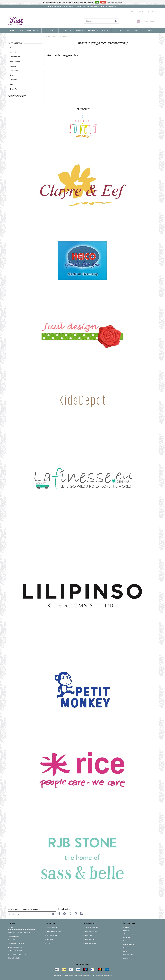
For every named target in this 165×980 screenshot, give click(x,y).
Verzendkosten (129, 955)
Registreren (150, 11)
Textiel (106, 30)
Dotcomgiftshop (65, 36)
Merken (149, 30)
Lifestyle (118, 30)
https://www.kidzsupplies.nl (17, 954)
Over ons (126, 931)
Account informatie (92, 928)
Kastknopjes (66, 30)
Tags (55, 36)
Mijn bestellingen (91, 932)
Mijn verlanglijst (91, 939)
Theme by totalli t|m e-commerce (101, 976)
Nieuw (20, 30)
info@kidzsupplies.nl (16, 943)
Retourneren (128, 948)
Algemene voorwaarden (131, 934)
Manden (80, 30)
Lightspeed (86, 976)
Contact (132, 11)
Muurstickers (50, 30)
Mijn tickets (89, 935)
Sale (128, 30)
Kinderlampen (33, 30)
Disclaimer (127, 937)
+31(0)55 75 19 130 (15, 947)
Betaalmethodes (129, 944)
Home (12, 30)
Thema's (138, 30)
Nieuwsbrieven (90, 943)
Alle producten (52, 928)
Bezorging (127, 958)
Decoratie (93, 30)
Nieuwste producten (54, 932)
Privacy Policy (128, 941)
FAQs (125, 951)
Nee (103, 2)
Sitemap (126, 927)
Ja (97, 2)
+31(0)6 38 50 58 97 (15, 951)
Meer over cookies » (115, 2)
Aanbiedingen (52, 935)
